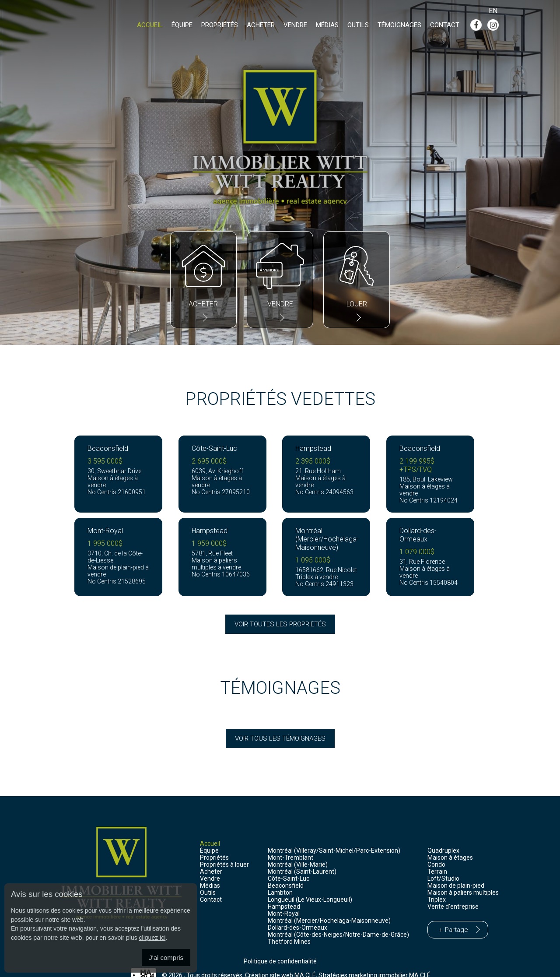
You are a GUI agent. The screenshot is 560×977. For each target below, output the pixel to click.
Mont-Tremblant (290, 841)
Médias (327, 25)
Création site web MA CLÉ (280, 959)
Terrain (437, 855)
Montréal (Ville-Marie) (298, 848)
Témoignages (399, 25)
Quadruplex (443, 834)
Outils (358, 25)
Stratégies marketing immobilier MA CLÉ (374, 959)
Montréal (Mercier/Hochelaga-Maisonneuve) (329, 904)
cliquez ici (152, 938)
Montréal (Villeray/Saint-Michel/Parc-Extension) (334, 834)
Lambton (280, 876)
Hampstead (284, 890)
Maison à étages (450, 841)
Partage (457, 914)
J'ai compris (166, 958)
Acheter (261, 25)
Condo (436, 848)
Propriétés (220, 25)
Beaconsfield (286, 869)
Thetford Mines (289, 925)
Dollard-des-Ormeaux (297, 911)
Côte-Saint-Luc (289, 862)
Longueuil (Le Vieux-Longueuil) (310, 883)
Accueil (150, 25)
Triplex (437, 883)
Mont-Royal (284, 897)
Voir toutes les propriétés (280, 608)
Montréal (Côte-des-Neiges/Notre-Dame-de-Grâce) (338, 918)
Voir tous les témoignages (280, 722)
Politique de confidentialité (280, 945)
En (493, 11)
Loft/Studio (443, 862)
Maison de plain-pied (456, 869)
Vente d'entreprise (453, 890)
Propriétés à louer (224, 848)
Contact (445, 25)
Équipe (182, 25)
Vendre (295, 25)
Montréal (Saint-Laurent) (302, 855)
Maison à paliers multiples (463, 876)
